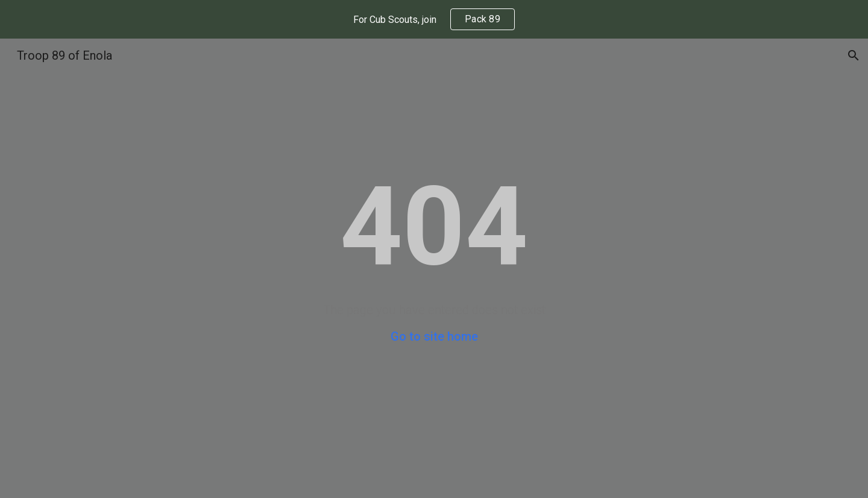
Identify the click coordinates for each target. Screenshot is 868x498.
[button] (854, 55)
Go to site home (434, 336)
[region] (434, 19)
